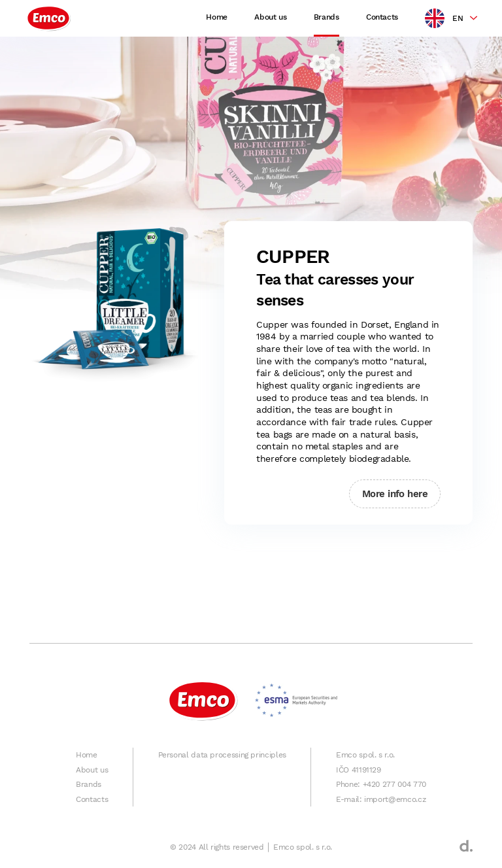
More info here (395, 494)
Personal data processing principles (222, 755)
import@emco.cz (395, 799)
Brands (326, 17)
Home (217, 17)
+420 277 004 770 (394, 784)
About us (270, 17)
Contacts (382, 17)
